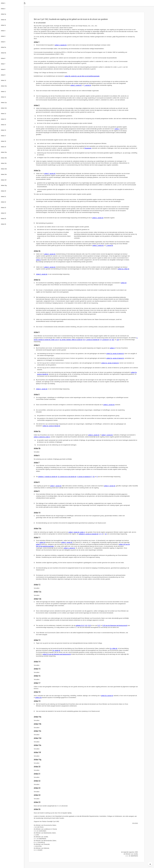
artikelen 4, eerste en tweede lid (88, 534)
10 (110, 340)
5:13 (86, 625)
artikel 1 (117, 129)
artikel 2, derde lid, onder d (77, 532)
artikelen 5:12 (80, 625)
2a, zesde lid (56, 650)
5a (94, 477)
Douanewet (88, 148)
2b (84, 340)
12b (118, 340)
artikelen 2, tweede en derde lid (48, 477)
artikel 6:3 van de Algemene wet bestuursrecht (57, 654)
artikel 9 (38, 544)
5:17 (99, 625)
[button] (26, 3)
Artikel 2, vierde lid (42, 274)
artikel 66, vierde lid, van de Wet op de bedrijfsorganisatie (82, 76)
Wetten (35, 3)
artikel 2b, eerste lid (107, 696)
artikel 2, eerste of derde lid (115, 354)
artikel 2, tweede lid (61, 45)
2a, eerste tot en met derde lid (67, 477)
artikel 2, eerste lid (50, 173)
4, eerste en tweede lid (92, 340)
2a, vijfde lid (114, 648)
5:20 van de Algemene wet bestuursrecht (115, 625)
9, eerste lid (105, 340)
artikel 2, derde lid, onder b (42, 437)
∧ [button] (150, 864)
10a (113, 340)
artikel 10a (38, 698)
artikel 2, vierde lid (76, 85)
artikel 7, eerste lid (107, 435)
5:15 (89, 625)
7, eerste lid (87, 85)
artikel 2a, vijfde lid (123, 269)
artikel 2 (38, 260)
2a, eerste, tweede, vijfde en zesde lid (71, 340)
